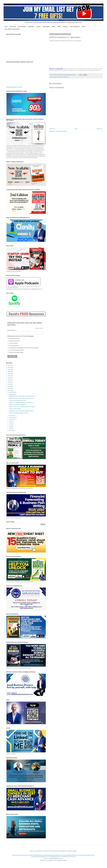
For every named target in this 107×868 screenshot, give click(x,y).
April (10, 428)
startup (65, 77)
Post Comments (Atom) (61, 131)
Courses (38, 27)
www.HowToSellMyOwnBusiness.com (70, 855)
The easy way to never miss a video (17, 400)
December (12, 392)
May (10, 426)
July (10, 422)
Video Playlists (46, 27)
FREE (59, 27)
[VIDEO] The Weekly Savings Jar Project (19, 413)
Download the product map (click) (14, 87)
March (11, 430)
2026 (9, 365)
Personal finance (14, 346)
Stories (84, 27)
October (11, 416)
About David (13, 27)
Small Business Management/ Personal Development (24, 348)
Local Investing (13, 343)
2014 (9, 391)
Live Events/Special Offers (16, 350)
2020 (9, 378)
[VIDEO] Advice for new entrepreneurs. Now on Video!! (22, 407)
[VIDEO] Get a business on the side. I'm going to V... (21, 403)
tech (68, 77)
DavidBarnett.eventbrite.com (69, 857)
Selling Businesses (14, 341)
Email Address (12, 330)
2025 (9, 367)
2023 (9, 372)
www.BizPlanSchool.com (56, 857)
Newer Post (52, 129)
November (12, 394)
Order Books (31, 27)
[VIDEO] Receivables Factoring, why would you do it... (22, 398)
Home (6, 27)
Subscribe (65, 27)
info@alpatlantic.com (56, 858)
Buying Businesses (14, 339)
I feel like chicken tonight (15, 409)
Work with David (22, 27)
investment (56, 77)
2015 (9, 388)
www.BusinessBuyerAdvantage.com (53, 855)
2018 (9, 382)
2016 (9, 386)
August (11, 420)
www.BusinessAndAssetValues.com (21, 855)
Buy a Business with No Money (12, 29)
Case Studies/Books (75, 27)
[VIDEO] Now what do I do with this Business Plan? (21, 411)
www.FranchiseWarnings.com (37, 855)
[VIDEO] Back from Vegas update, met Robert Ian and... (22, 396)
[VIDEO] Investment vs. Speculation (17, 405)
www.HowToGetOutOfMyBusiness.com (41, 857)
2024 (9, 370)
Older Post (99, 129)
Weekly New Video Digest (16, 352)
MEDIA (54, 27)
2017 (9, 384)
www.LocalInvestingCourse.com (87, 855)
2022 (9, 374)
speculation (61, 77)
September (12, 418)
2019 (9, 380)
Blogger (75, 851)
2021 (9, 376)
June (10, 424)
